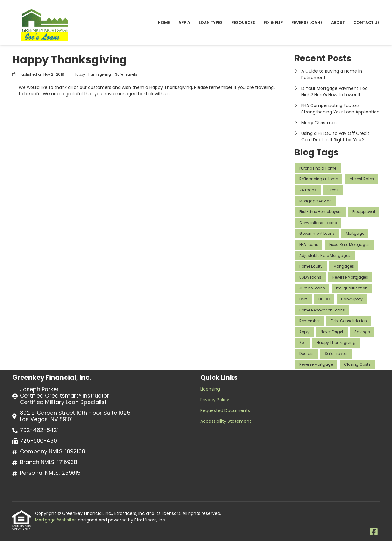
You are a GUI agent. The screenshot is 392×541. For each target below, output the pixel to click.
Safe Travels (126, 74)
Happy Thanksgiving (92, 74)
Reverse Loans (307, 23)
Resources (243, 23)
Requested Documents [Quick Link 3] (225, 410)
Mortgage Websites (56, 520)
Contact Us (367, 23)
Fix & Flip (273, 23)
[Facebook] (374, 532)
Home (164, 23)
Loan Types (211, 23)
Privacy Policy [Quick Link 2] (215, 400)
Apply (185, 23)
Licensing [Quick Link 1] (210, 389)
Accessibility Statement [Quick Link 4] (226, 421)
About (338, 23)
